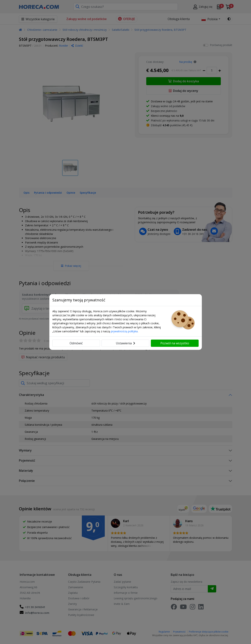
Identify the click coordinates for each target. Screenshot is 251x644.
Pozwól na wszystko (175, 343)
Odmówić (76, 343)
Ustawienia (125, 343)
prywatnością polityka (124, 331)
